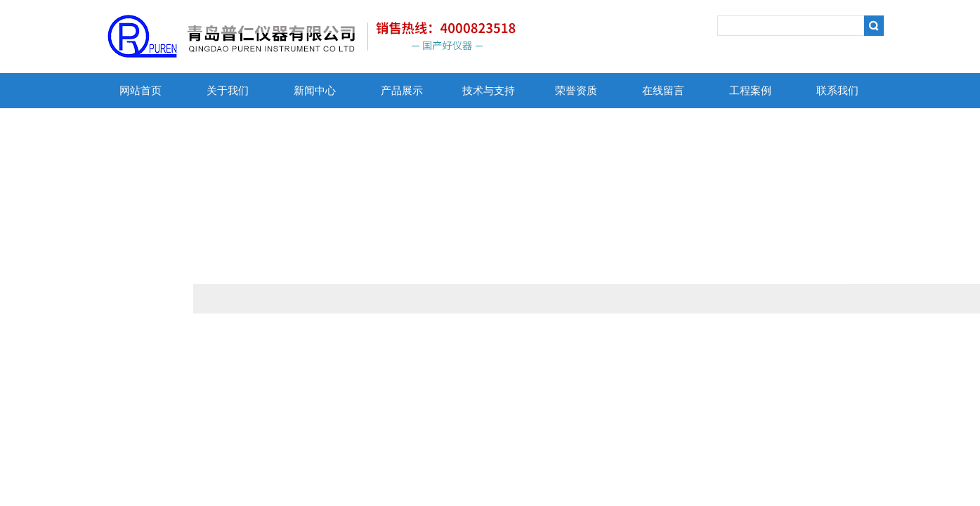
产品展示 (402, 91)
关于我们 (228, 91)
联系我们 (837, 91)
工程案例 (750, 91)
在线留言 (663, 91)
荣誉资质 (576, 91)
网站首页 (141, 91)
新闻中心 (315, 91)
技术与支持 (489, 91)
